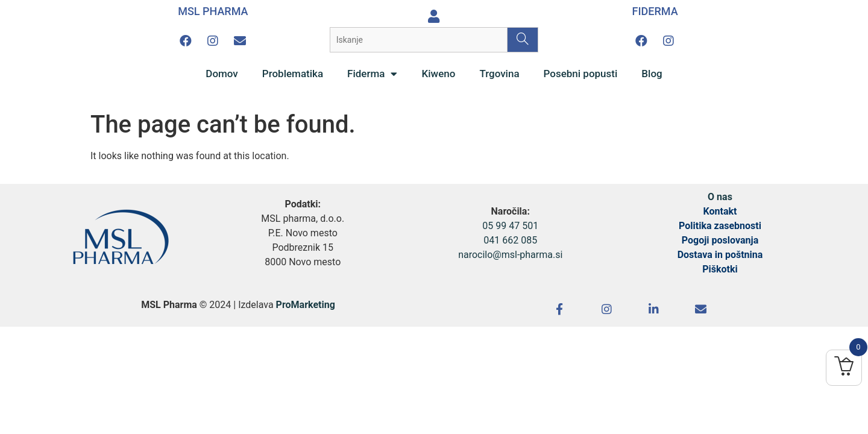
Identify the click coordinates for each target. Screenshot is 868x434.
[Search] (522, 40)
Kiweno (438, 74)
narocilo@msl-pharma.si (510, 255)
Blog (652, 74)
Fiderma (372, 74)
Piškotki (720, 269)
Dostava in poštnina (720, 255)
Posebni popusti (581, 74)
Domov (222, 74)
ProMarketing (306, 305)
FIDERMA (655, 11)
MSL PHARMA (213, 11)
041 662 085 (510, 240)
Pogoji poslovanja (720, 240)
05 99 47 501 (510, 226)
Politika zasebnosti (720, 226)
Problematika (293, 74)
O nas (720, 197)
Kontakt (720, 211)
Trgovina (499, 74)
